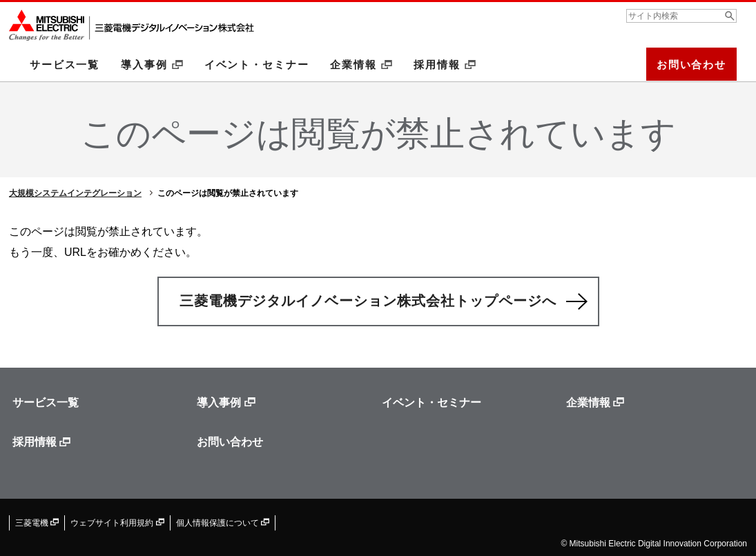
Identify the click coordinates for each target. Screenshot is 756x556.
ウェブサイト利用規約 (117, 523)
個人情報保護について (223, 523)
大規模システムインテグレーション (75, 193)
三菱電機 (37, 523)
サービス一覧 (65, 64)
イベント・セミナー (257, 64)
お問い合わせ (691, 64)
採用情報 (445, 64)
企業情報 (361, 64)
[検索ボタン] (730, 16)
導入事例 (152, 64)
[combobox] (681, 16)
